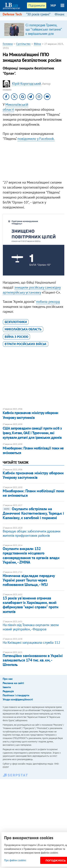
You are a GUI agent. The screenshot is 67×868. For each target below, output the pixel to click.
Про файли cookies (15, 860)
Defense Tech (12, 14)
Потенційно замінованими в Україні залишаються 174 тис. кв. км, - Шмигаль (33, 660)
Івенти (7, 687)
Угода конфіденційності (18, 699)
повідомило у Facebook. (36, 139)
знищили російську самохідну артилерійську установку (32, 290)
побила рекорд (48, 302)
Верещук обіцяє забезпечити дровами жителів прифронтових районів (31, 533)
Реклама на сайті (13, 683)
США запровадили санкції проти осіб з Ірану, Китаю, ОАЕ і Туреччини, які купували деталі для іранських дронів (32, 433)
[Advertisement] (33, 161)
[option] (33, 29)
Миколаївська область (23, 329)
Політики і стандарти (16, 695)
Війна (37, 44)
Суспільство (23, 44)
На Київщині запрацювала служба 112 (31, 642)
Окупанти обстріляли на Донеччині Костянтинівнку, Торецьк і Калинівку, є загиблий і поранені (33, 513)
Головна (8, 44)
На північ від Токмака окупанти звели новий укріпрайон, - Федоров (31, 627)
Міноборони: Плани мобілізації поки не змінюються (33, 450)
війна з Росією (16, 337)
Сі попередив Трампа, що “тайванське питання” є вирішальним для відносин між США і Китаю (44, 34)
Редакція (8, 691)
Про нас (8, 679)
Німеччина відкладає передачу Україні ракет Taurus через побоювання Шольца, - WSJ (29, 580)
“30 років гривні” (38, 14)
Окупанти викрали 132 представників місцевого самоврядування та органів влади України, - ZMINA (31, 555)
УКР (53, 6)
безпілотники (16, 322)
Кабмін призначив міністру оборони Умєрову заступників (30, 415)
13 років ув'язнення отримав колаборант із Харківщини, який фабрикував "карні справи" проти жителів (30, 605)
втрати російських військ (26, 344)
